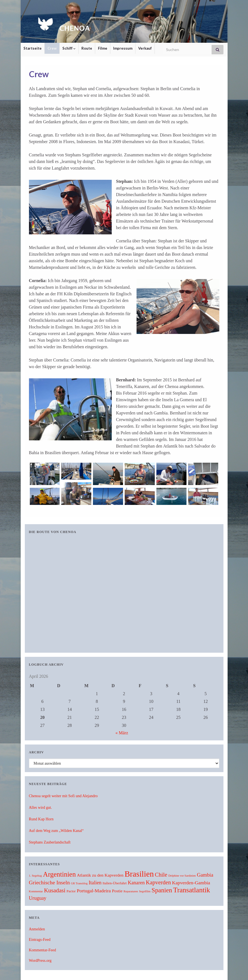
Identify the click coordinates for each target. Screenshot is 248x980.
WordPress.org (40, 961)
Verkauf (145, 48)
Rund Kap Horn (41, 819)
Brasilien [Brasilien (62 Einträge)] (139, 874)
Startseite (33, 48)
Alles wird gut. (41, 808)
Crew (52, 48)
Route (87, 48)
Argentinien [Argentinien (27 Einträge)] (59, 874)
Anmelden (37, 929)
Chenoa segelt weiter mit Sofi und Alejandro (63, 796)
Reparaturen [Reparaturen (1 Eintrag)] (131, 891)
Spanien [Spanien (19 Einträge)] (162, 890)
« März (122, 733)
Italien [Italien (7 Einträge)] (95, 883)
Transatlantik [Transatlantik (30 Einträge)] (192, 890)
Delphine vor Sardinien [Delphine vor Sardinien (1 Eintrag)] (182, 876)
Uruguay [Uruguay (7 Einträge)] (38, 898)
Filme (103, 48)
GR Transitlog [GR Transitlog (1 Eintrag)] (79, 883)
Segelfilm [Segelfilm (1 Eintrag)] (145, 891)
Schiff (69, 48)
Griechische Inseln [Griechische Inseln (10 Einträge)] (49, 882)
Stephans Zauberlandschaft (50, 842)
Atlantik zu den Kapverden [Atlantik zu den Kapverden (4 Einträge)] (100, 875)
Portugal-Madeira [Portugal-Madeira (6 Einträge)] (94, 891)
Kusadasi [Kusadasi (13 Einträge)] (55, 890)
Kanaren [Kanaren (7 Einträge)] (136, 883)
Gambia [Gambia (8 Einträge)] (205, 875)
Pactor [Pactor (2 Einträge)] (71, 891)
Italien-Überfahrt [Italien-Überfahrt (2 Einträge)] (115, 883)
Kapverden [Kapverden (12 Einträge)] (158, 882)
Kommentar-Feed (42, 950)
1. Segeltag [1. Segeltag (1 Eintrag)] (35, 876)
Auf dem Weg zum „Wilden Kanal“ (56, 831)
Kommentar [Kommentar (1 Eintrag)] (36, 891)
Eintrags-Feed (40, 940)
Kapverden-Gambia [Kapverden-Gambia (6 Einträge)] (191, 883)
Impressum (123, 48)
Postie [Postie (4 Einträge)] (117, 891)
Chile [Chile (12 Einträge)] (161, 875)
